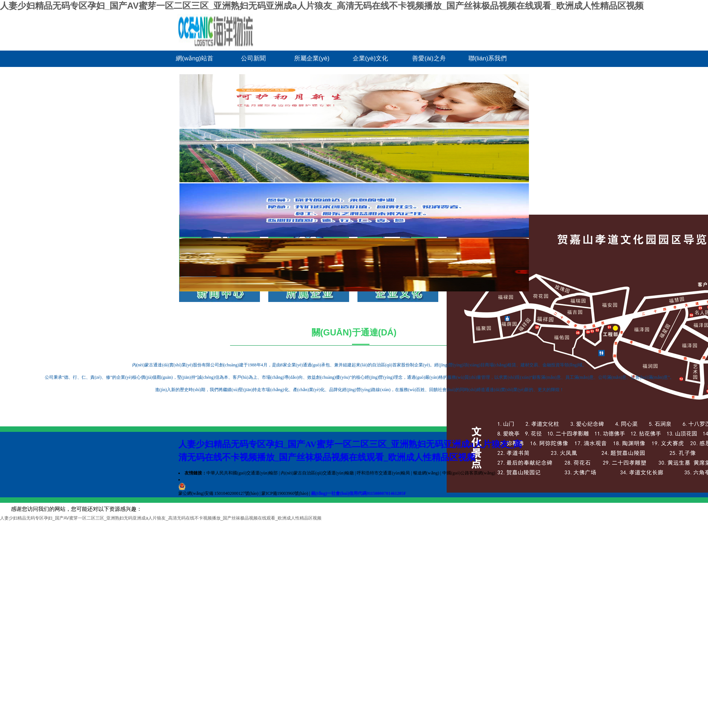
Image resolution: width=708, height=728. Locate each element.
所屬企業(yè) (312, 58)
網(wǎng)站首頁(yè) (195, 61)
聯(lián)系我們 (488, 58)
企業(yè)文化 (370, 58)
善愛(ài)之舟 (429, 58)
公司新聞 (253, 58)
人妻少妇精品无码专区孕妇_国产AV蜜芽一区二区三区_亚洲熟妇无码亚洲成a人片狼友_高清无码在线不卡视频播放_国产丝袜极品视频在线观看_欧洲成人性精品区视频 (322, 6)
